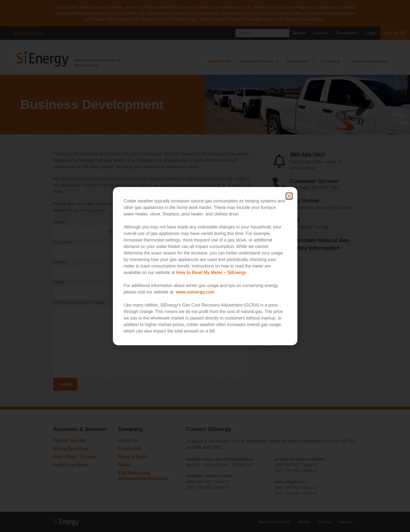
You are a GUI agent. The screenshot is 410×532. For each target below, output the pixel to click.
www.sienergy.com (195, 292)
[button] (289, 196)
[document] (205, 266)
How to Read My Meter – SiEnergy (211, 273)
